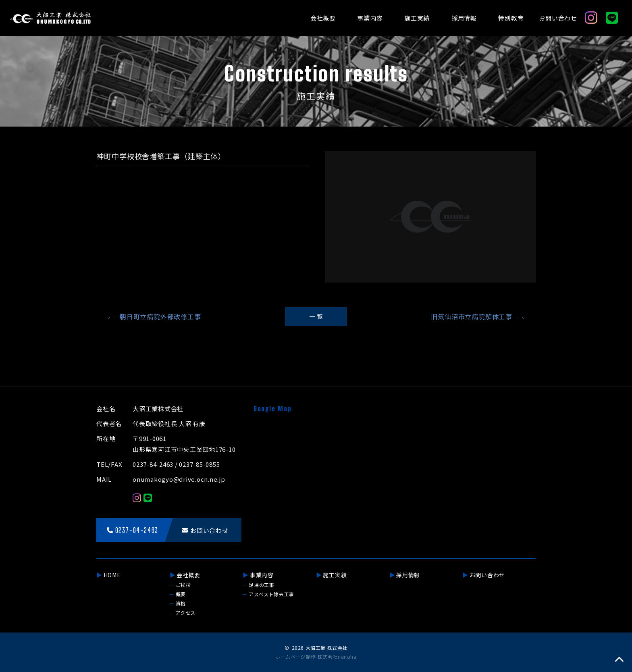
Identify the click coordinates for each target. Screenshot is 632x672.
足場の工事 (261, 585)
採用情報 (464, 18)
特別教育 (511, 18)
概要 (181, 594)
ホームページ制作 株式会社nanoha (316, 656)
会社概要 (323, 18)
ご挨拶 (183, 585)
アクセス (186, 613)
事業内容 (370, 18)
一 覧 (316, 316)
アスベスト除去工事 (271, 594)
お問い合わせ (558, 18)
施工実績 (417, 18)
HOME (112, 575)
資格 (181, 603)
